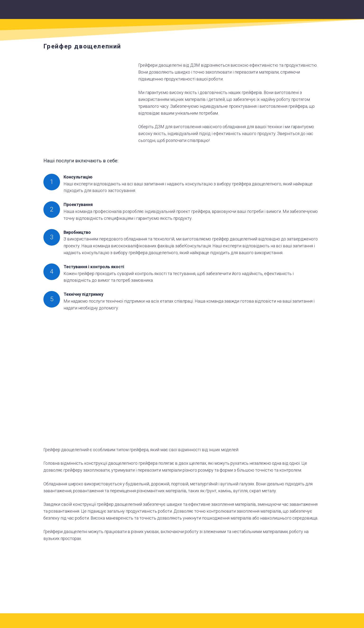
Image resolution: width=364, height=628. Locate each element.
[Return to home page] (188, 11)
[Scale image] (87, 381)
